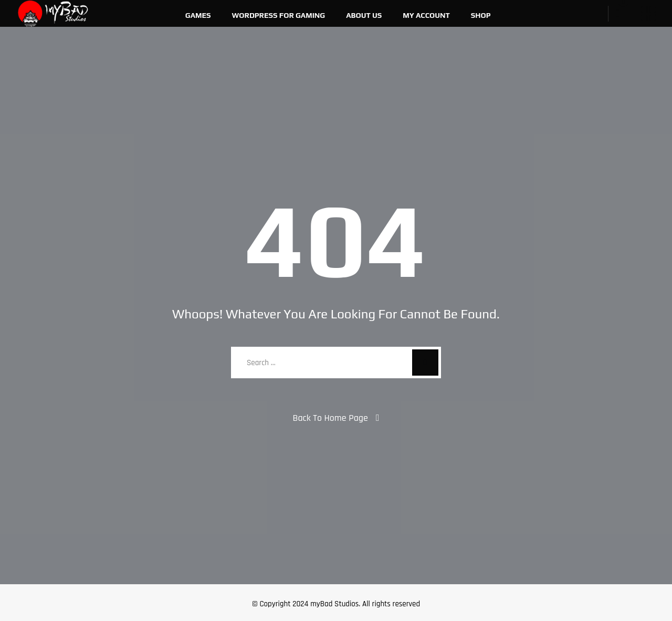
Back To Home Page (330, 418)
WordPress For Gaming (279, 15)
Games (198, 15)
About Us (364, 15)
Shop (481, 15)
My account (426, 15)
